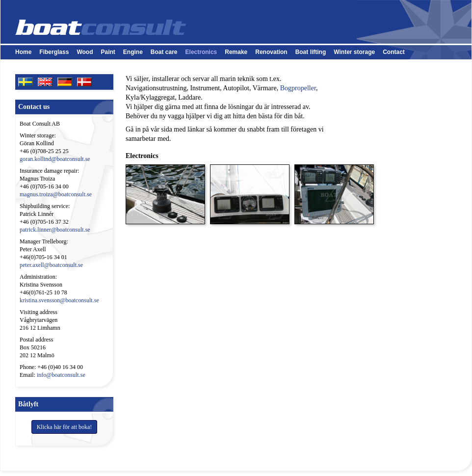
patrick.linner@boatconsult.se (55, 230)
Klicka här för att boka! (65, 427)
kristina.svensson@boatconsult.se (59, 300)
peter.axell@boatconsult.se (51, 265)
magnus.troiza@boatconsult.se (56, 194)
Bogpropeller (298, 88)
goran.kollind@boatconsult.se (55, 159)
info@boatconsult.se (61, 375)
